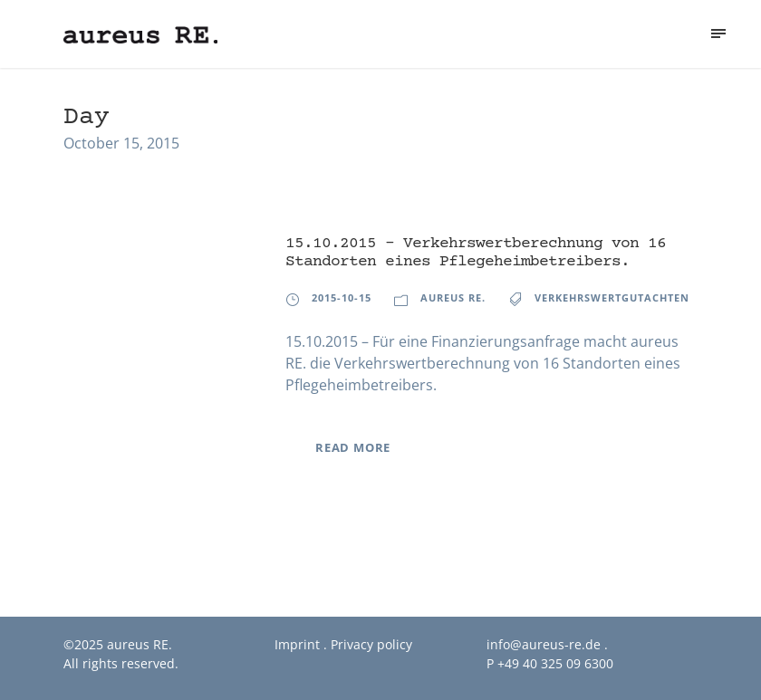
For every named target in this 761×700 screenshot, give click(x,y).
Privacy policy (371, 644)
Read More (353, 447)
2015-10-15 (342, 297)
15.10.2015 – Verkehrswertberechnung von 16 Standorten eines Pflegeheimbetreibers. (476, 253)
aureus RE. (453, 297)
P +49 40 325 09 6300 (550, 663)
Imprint (297, 644)
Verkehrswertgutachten (612, 297)
